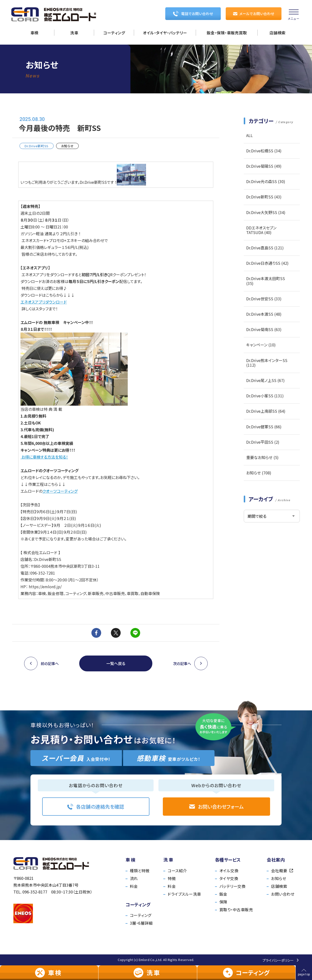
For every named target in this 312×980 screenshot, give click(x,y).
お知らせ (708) (259, 473)
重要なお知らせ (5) (262, 457)
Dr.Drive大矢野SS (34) (266, 212)
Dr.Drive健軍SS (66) (264, 427)
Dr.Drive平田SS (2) (263, 442)
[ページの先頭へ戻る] (304, 973)
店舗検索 (279, 886)
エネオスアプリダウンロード (44, 302)
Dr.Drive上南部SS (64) (266, 411)
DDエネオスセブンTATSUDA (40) (261, 230)
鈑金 (223, 894)
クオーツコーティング (60, 491)
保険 (223, 902)
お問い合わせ (283, 894)
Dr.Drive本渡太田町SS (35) (266, 281)
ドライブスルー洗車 (184, 894)
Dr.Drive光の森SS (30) (266, 181)
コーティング (141, 915)
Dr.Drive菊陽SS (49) (264, 166)
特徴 (172, 878)
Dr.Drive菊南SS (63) (264, 329)
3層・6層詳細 (141, 923)
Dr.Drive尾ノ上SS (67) (265, 380)
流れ (134, 878)
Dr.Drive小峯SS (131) (265, 396)
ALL (249, 135)
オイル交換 (229, 871)
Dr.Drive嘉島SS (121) (265, 248)
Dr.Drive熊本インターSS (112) (267, 363)
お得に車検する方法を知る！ (44, 457)
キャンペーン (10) (261, 345)
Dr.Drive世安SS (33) (264, 299)
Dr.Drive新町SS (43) (264, 197)
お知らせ (279, 878)
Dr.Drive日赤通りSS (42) (267, 263)
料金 (134, 886)
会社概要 (282, 871)
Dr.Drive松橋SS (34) (264, 151)
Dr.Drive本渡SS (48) (264, 314)
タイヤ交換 (229, 878)
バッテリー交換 (232, 886)
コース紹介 (177, 871)
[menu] (294, 15)
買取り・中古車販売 (236, 910)
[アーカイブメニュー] (272, 516)
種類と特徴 (140, 871)
